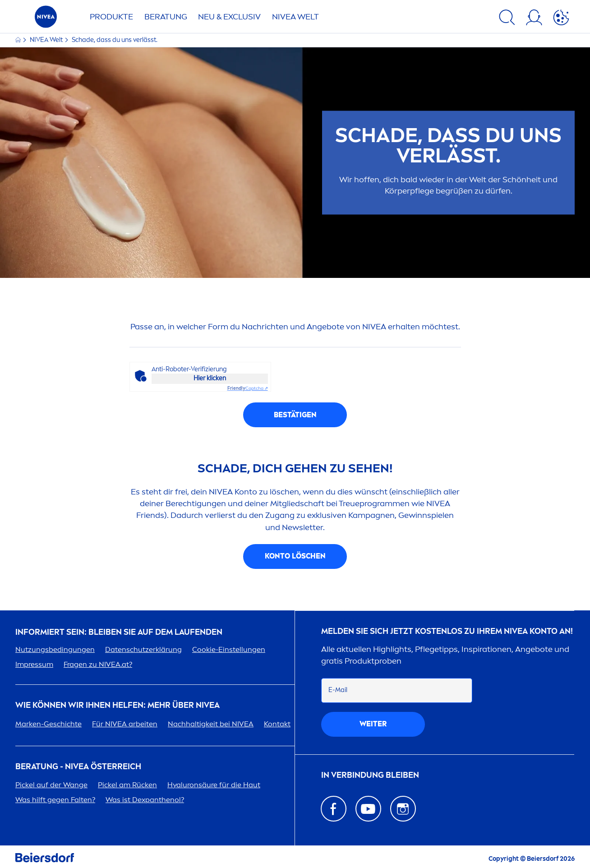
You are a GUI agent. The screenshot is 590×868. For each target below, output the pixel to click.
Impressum (34, 664)
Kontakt (277, 724)
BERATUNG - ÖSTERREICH (78, 767)
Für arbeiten (125, 724)
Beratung (166, 17)
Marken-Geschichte (48, 724)
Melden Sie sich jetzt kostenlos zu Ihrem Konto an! (447, 631)
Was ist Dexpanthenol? (145, 800)
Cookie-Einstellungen (229, 649)
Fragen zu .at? (98, 664)
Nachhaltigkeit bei (211, 724)
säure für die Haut (214, 785)
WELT (295, 17)
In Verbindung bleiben (370, 775)
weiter (373, 724)
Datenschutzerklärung (143, 649)
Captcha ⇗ (248, 388)
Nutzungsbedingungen (55, 649)
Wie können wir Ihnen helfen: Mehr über (118, 705)
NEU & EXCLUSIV (229, 17)
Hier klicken (210, 378)
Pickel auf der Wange (51, 785)
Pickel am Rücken (127, 785)
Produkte (111, 17)
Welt (47, 40)
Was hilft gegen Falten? (55, 800)
